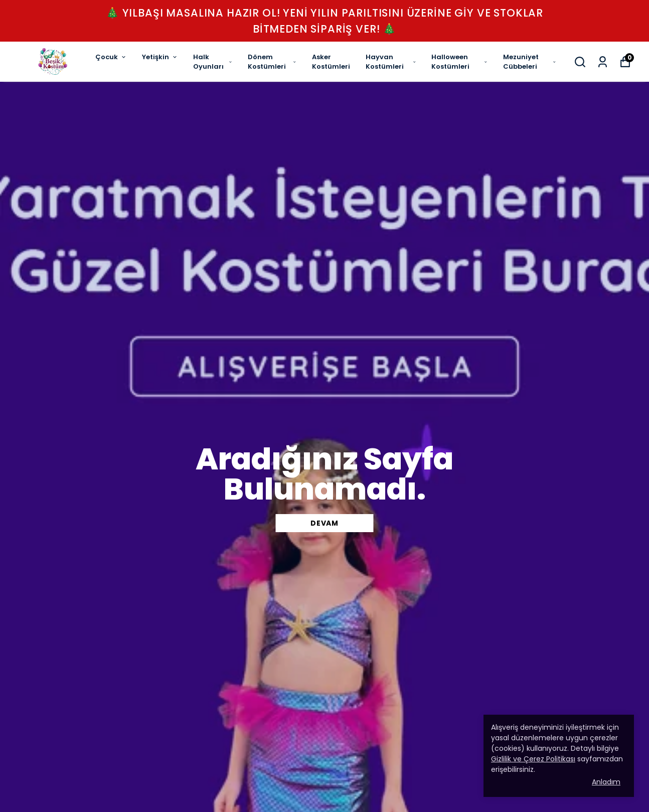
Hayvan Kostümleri (391, 62)
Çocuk (111, 57)
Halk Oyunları (213, 62)
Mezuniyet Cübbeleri (530, 62)
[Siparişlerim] (603, 62)
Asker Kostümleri (331, 62)
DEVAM (324, 523)
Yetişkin (160, 57)
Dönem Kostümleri (272, 62)
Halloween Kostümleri (460, 62)
